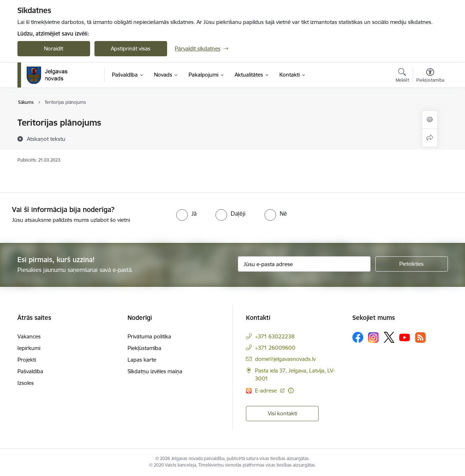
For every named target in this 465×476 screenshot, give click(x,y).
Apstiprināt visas (131, 48)
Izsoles (26, 383)
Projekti (27, 360)
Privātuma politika (149, 336)
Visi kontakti (282, 413)
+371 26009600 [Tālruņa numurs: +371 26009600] (275, 348)
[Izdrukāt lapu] (430, 120)
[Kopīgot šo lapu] (430, 138)
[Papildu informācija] (291, 390)
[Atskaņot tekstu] (46, 139)
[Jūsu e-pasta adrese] (304, 264)
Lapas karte (142, 360)
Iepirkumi (29, 348)
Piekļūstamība (144, 348)
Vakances (29, 336)
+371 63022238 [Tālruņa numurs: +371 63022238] (275, 336)
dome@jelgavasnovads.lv (285, 359)
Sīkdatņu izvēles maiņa (155, 371)
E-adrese (267, 390)
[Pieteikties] (412, 264)
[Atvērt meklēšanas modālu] (402, 76)
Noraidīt (54, 48)
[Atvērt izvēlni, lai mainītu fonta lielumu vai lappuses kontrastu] (430, 76)
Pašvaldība (30, 371)
